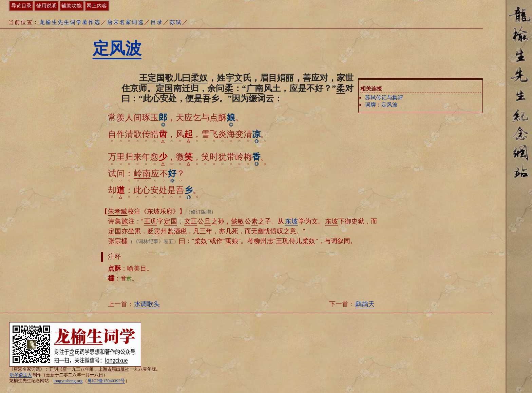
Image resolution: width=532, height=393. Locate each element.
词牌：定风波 (381, 105)
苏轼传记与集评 (384, 97)
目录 (157, 22)
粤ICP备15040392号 (106, 381)
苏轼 (176, 22)
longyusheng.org (68, 381)
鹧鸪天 (365, 304)
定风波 (117, 48)
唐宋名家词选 (126, 22)
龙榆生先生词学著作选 (70, 22)
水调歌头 (147, 304)
